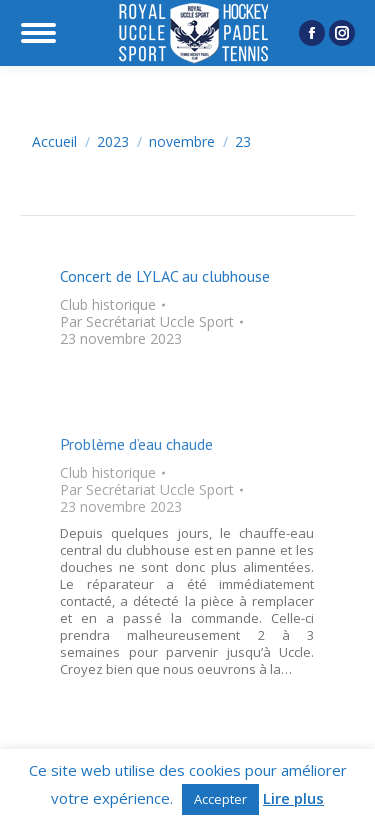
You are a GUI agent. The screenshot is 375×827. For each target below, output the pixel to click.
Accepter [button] (220, 799)
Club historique (108, 304)
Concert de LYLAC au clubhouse (165, 276)
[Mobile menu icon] (38, 33)
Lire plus (293, 798)
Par (147, 321)
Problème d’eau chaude (136, 444)
